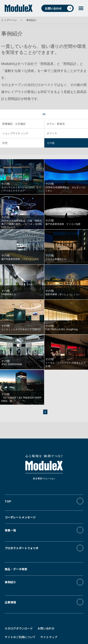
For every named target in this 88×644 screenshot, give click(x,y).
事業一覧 (10, 527)
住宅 (5, 143)
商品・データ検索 (16, 554)
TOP (8, 501)
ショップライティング (15, 133)
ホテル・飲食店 (56, 124)
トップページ (9, 20)
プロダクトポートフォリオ (22, 540)
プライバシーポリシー (19, 618)
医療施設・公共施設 (14, 124)
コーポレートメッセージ (20, 514)
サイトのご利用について (20, 610)
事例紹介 (10, 567)
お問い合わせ (59, 8)
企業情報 (10, 580)
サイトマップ (49, 610)
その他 (51, 143)
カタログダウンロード (19, 601)
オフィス (52, 133)
